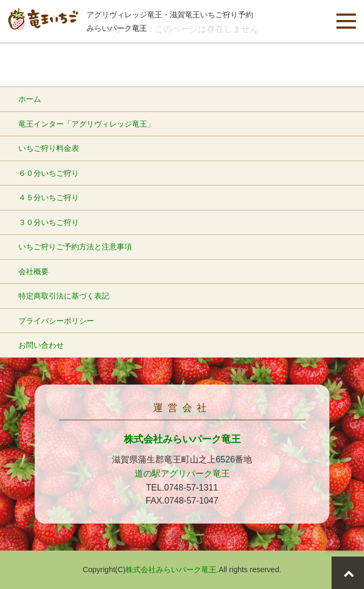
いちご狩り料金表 (49, 148)
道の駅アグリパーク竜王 (182, 474)
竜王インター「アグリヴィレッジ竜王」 (87, 124)
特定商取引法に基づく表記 (64, 296)
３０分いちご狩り (49, 222)
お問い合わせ (41, 345)
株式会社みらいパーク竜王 (182, 439)
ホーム (30, 99)
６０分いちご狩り (49, 173)
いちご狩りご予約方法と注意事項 (75, 247)
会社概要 (34, 272)
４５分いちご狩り (49, 197)
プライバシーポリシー (56, 321)
